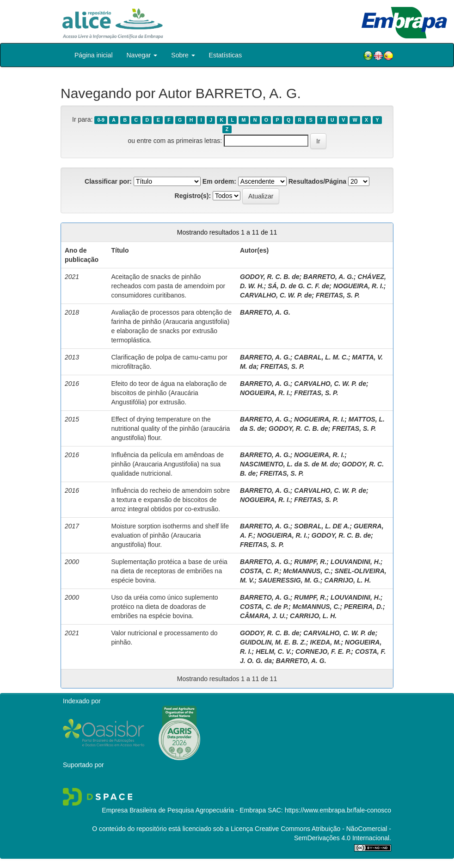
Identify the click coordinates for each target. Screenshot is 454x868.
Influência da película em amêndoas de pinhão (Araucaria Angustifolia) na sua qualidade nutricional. (167, 464)
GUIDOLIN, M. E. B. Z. (273, 642)
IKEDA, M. (326, 642)
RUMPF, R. (310, 562)
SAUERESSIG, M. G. (289, 580)
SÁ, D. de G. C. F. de (298, 286)
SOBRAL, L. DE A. (322, 526)
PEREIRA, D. (363, 607)
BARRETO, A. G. (328, 277)
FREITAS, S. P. (338, 295)
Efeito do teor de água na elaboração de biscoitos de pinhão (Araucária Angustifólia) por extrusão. (169, 393)
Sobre (183, 55)
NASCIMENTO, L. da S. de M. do (289, 464)
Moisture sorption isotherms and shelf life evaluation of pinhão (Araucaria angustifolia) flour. (170, 535)
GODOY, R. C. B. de (270, 277)
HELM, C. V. (273, 651)
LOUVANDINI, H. (356, 562)
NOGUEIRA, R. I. (359, 286)
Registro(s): (193, 196)
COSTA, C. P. (260, 571)
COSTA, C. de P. (264, 607)
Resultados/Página (317, 181)
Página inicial (94, 55)
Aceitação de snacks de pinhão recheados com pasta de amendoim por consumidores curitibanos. (168, 286)
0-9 (101, 120)
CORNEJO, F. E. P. (323, 651)
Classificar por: (108, 181)
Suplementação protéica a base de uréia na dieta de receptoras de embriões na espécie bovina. (169, 571)
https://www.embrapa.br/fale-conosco (338, 810)
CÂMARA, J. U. (263, 616)
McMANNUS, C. (307, 571)
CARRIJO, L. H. (347, 580)
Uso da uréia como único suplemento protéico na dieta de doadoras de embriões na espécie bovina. (164, 607)
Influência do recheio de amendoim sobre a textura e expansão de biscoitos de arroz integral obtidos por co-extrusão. (170, 500)
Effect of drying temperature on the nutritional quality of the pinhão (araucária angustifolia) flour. (170, 428)
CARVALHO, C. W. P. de (276, 295)
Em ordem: (219, 181)
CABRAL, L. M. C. (321, 357)
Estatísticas (226, 55)
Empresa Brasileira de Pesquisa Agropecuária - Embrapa (184, 810)
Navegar (142, 55)
